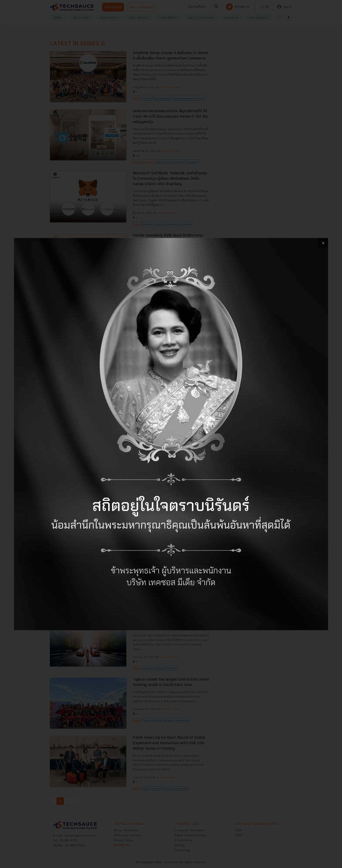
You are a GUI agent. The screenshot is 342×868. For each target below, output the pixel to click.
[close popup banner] (323, 243)
